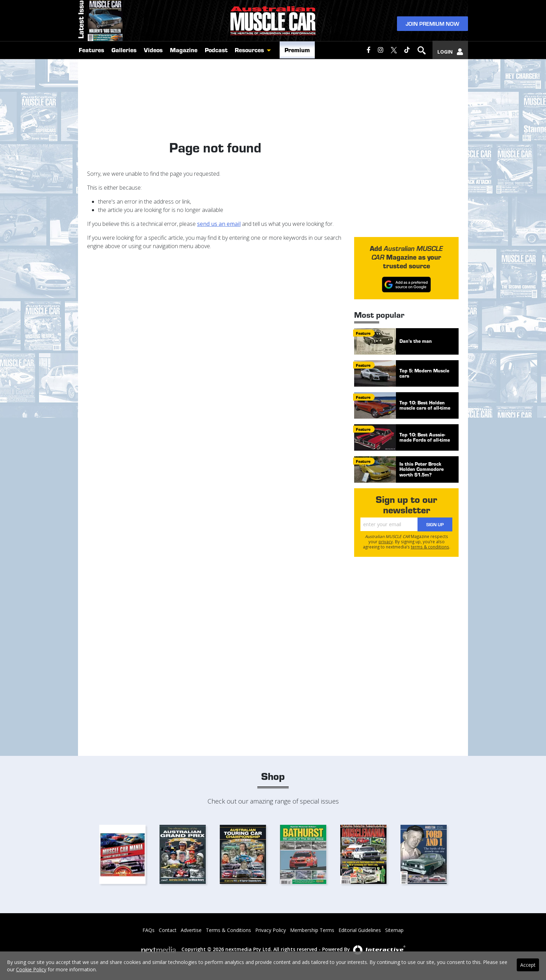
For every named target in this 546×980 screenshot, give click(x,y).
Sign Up (435, 524)
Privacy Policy (271, 930)
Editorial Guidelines (360, 930)
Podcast (216, 70)
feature (363, 333)
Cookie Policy (31, 969)
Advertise (191, 930)
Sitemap (394, 930)
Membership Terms (312, 930)
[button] (271, 71)
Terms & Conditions (228, 930)
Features (91, 70)
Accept (528, 965)
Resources (249, 70)
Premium (297, 70)
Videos (153, 70)
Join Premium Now (432, 32)
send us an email (219, 224)
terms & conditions (430, 547)
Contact (168, 930)
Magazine (184, 70)
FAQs (149, 930)
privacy (386, 542)
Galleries (124, 70)
